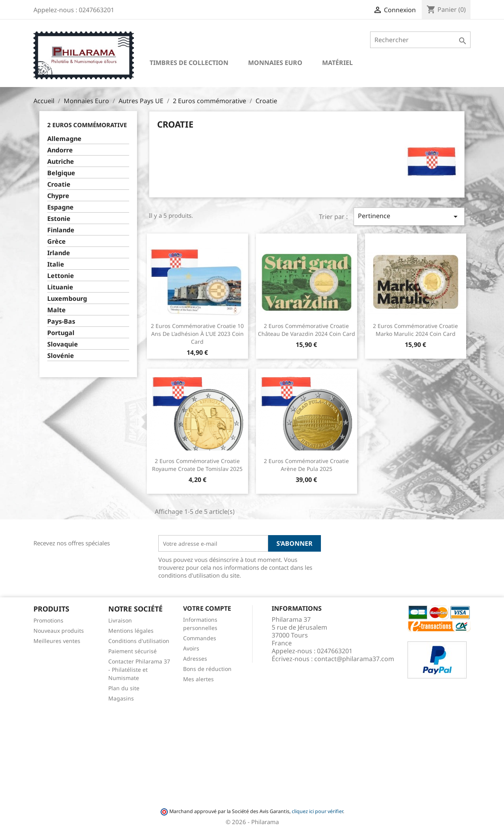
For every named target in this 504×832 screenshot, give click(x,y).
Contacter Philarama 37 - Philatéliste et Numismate (139, 670)
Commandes (200, 638)
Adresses (195, 659)
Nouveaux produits (59, 631)
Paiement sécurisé (132, 651)
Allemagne (64, 139)
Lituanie (60, 287)
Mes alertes (198, 679)
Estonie (59, 219)
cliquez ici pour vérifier (317, 811)
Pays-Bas (61, 321)
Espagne (60, 207)
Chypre (58, 196)
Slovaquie (63, 344)
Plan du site (124, 688)
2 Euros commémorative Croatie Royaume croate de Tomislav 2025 (197, 465)
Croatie (59, 184)
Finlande (61, 230)
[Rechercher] (420, 40)
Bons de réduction (207, 669)
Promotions (48, 620)
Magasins (121, 698)
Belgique (61, 173)
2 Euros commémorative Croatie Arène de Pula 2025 (306, 465)
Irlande (59, 253)
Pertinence (409, 216)
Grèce (57, 242)
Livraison (120, 620)
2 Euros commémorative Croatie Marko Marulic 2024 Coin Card (415, 330)
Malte (57, 310)
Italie (56, 264)
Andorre (60, 150)
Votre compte (207, 608)
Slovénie (61, 356)
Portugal (61, 333)
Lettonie (61, 276)
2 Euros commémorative (87, 125)
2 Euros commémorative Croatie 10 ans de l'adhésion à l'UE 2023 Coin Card (197, 334)
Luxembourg (67, 299)
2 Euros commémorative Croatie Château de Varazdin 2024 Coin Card (307, 330)
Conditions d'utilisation (139, 641)
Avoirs (191, 648)
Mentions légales (131, 631)
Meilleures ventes (57, 641)
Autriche (61, 162)
